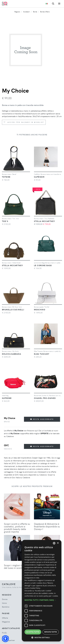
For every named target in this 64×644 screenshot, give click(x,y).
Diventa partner (8, 640)
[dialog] (42, 591)
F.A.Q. (4, 633)
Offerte (5, 618)
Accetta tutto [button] (33, 632)
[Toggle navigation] (59, 4)
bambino (6, 607)
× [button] (58, 543)
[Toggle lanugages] (47, 4)
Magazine (6, 622)
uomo (4, 603)
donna (5, 599)
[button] (5, 639)
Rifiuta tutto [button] (51, 632)
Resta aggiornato (42, 419)
